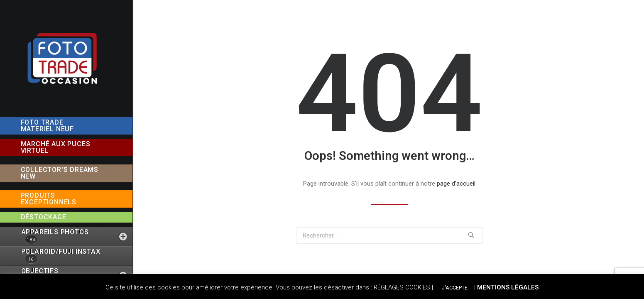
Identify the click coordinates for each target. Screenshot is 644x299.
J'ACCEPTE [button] (455, 288)
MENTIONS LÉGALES (508, 287)
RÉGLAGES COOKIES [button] (402, 287)
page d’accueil (456, 184)
